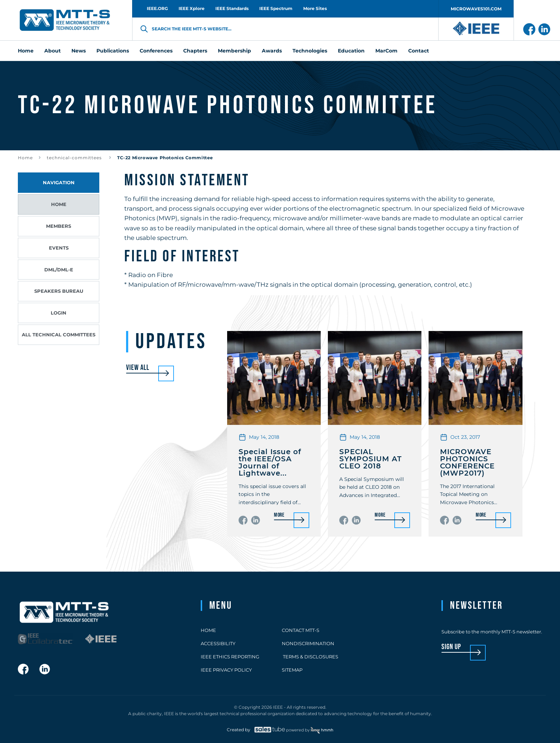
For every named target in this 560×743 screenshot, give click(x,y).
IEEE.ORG (157, 8)
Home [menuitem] (26, 51)
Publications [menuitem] (113, 51)
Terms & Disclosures (310, 657)
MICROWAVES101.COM (476, 9)
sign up (451, 647)
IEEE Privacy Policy (226, 670)
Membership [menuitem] (234, 51)
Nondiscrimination (308, 643)
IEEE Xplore (192, 8)
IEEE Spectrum (276, 8)
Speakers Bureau (59, 291)
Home (25, 158)
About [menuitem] (52, 51)
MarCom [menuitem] (386, 51)
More (279, 515)
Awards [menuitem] (272, 51)
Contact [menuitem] (419, 51)
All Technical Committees (59, 335)
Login (59, 313)
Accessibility (218, 643)
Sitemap (292, 670)
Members (59, 226)
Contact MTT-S (301, 630)
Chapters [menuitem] (195, 51)
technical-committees (75, 158)
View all (138, 368)
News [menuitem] (79, 51)
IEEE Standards (232, 8)
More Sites (315, 8)
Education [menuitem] (351, 51)
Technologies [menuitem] (310, 51)
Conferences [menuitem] (156, 51)
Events (59, 248)
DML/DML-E (59, 270)
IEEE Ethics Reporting (230, 657)
